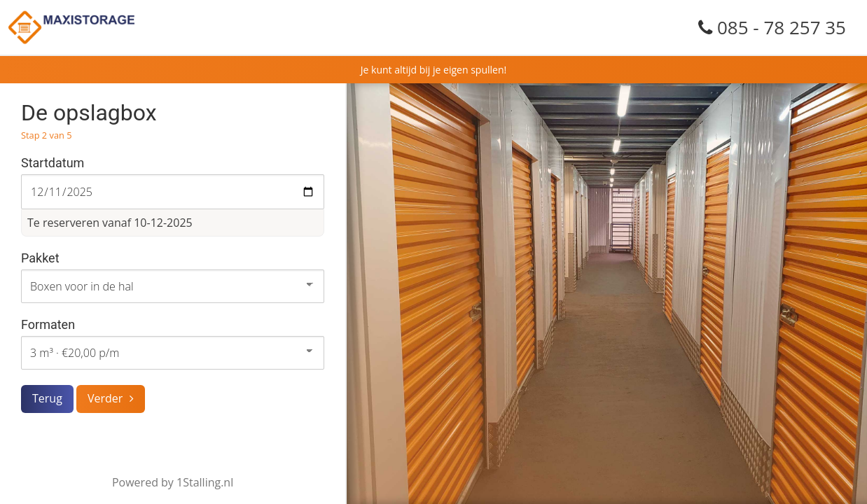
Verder (105, 398)
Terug (47, 398)
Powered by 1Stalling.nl (173, 482)
